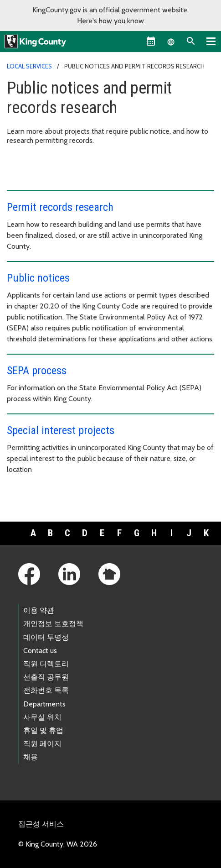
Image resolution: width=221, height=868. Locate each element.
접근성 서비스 (41, 824)
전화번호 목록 (46, 690)
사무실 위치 (42, 717)
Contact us (40, 651)
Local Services (29, 66)
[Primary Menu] (211, 41)
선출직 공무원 (46, 677)
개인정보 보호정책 (53, 624)
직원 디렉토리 (46, 664)
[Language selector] (171, 41)
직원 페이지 (42, 744)
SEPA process (37, 371)
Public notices (38, 278)
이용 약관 (39, 610)
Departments (44, 704)
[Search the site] (191, 41)
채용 (31, 757)
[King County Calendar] (151, 41)
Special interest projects (61, 430)
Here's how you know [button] (110, 21)
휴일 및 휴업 (43, 730)
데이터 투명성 (46, 637)
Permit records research (60, 207)
